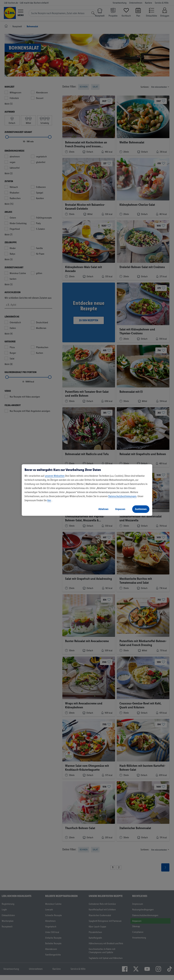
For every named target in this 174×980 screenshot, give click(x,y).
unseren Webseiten (55, 476)
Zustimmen (141, 509)
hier (49, 500)
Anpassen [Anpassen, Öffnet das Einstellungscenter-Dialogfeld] (120, 509)
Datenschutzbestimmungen (122, 496)
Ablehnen (103, 509)
